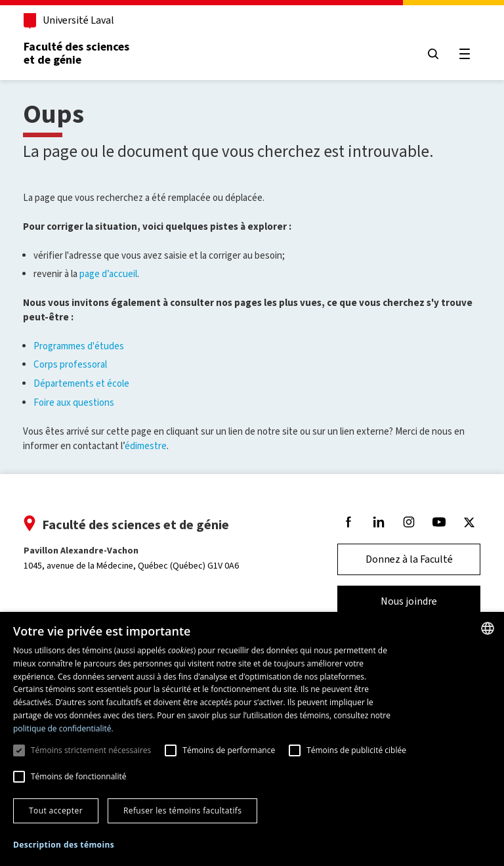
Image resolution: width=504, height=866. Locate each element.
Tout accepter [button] (56, 811)
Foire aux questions (74, 402)
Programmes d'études (79, 346)
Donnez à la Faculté (409, 559)
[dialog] (252, 739)
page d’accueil (108, 274)
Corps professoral (70, 364)
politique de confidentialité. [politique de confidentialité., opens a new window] (63, 728)
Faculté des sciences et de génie (76, 53)
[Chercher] (433, 54)
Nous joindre (409, 601)
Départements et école (81, 383)
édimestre (146, 446)
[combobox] (488, 628)
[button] (64, 845)
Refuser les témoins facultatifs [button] (182, 811)
